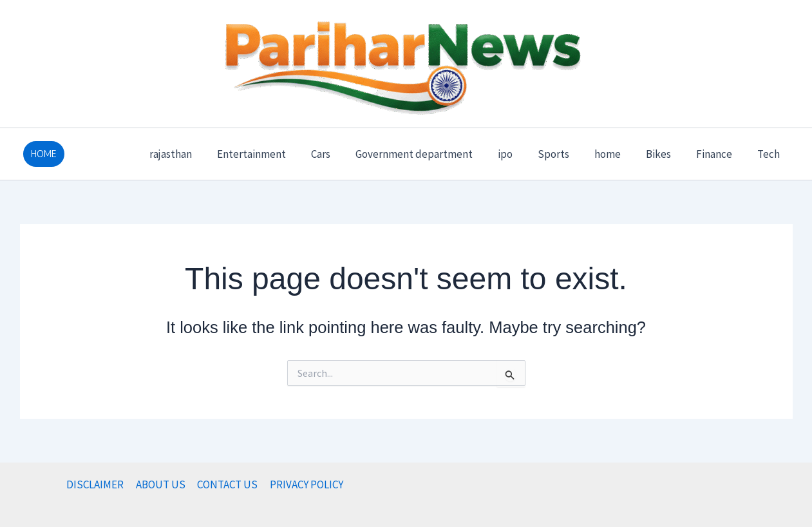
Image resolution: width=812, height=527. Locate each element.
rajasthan (202, 154)
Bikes (667, 154)
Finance (719, 154)
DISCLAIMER (97, 484)
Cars (345, 154)
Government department (435, 154)
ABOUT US (161, 484)
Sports (568, 154)
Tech (770, 154)
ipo (523, 154)
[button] (44, 154)
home (619, 154)
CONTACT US (227, 484)
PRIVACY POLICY (305, 484)
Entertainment (279, 154)
